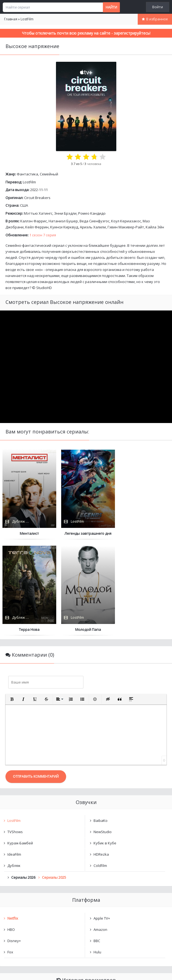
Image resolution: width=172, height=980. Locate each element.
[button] (12, 603)
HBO (11, 833)
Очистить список (86, 914)
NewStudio (103, 736)
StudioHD (44, 288)
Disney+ (14, 845)
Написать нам (20, 970)
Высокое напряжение (32, 900)
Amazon (100, 833)
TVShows (15, 736)
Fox (10, 856)
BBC (97, 845)
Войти (158, 7)
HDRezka (101, 758)
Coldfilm (100, 769)
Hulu (97, 856)
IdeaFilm (14, 758)
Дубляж (14, 769)
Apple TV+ (102, 822)
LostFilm (29, 182)
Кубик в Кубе (105, 747)
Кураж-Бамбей (20, 747)
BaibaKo (101, 724)
